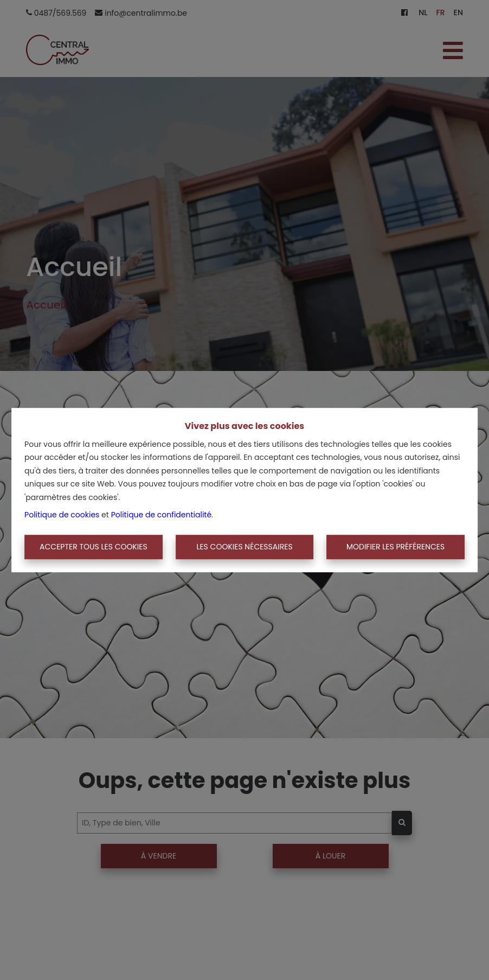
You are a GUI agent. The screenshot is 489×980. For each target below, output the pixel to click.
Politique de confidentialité (161, 515)
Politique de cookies (62, 515)
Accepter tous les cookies (94, 547)
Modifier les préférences (395, 547)
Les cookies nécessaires (244, 547)
